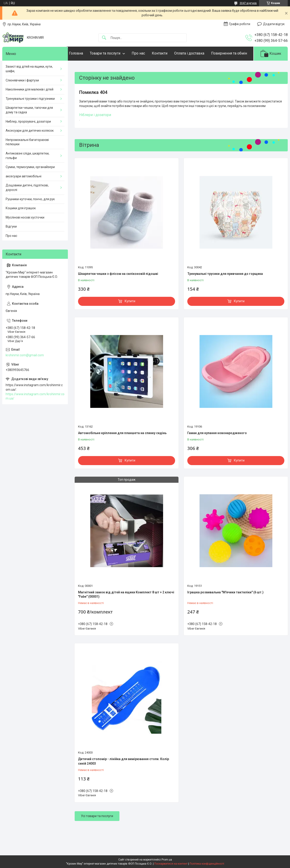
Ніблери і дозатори (95, 129)
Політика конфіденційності (207, 864)
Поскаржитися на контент (171, 864)
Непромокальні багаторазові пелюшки (27, 156)
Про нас (147, 53)
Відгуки (11, 240)
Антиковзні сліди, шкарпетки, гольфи (27, 169)
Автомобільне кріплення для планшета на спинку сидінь (122, 447)
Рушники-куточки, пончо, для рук (30, 213)
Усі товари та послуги (97, 830)
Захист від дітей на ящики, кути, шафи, (29, 83)
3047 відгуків (248, 3)
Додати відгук (274, 24)
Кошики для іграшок (21, 222)
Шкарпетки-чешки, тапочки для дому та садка (29, 124)
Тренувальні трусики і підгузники (30, 112)
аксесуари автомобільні (24, 190)
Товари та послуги (114, 53)
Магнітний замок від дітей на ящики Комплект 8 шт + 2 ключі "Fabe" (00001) (126, 608)
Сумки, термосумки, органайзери (30, 181)
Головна (85, 53)
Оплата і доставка (198, 53)
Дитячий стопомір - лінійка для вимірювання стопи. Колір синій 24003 (124, 775)
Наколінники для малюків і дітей (30, 103)
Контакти (169, 53)
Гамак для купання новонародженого (217, 447)
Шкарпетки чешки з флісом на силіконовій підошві (118, 288)
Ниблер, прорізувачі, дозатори (28, 135)
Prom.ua (167, 860)
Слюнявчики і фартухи (22, 94)
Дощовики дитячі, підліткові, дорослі (27, 202)
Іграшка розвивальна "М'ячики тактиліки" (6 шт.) (225, 606)
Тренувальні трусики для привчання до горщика (225, 288)
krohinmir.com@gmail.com (25, 369)
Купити (130, 315)
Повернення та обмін (96, 67)
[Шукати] (104, 38)
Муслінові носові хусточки (25, 231)
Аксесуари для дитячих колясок (30, 145)
